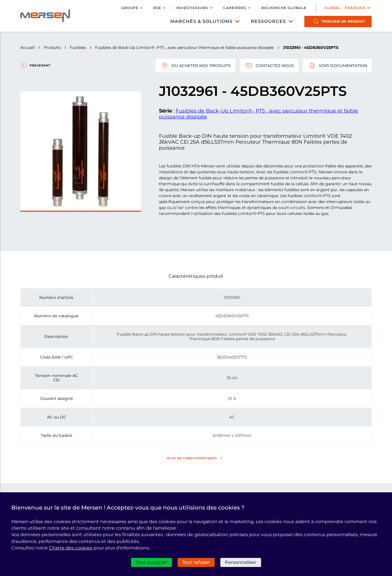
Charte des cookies (71, 548)
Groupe (130, 8)
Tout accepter (151, 562)
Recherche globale (284, 8)
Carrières (235, 8)
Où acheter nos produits (195, 66)
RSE (157, 8)
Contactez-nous (269, 66)
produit (343, 21)
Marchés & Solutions (201, 21)
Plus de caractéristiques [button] (192, 458)
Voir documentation (337, 66)
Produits (52, 48)
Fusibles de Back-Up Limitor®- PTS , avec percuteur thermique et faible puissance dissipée (184, 48)
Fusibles (78, 48)
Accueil (28, 48)
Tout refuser (196, 562)
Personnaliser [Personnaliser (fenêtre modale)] (241, 562)
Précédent (40, 65)
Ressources (268, 21)
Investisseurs (192, 8)
